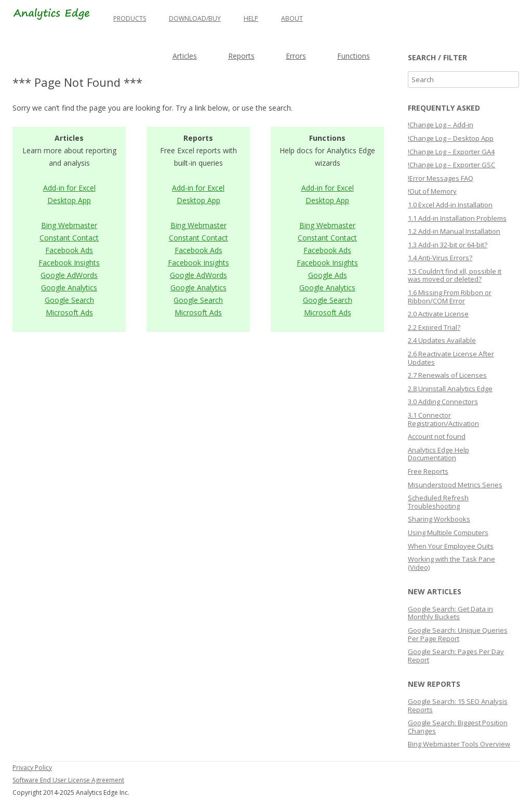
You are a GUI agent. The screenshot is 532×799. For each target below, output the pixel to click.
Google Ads (328, 275)
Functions (354, 56)
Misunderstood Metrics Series (455, 485)
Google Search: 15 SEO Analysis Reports (458, 705)
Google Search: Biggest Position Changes (458, 727)
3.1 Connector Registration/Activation (443, 419)
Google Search (69, 300)
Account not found (437, 436)
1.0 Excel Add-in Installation (450, 205)
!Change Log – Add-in (441, 125)
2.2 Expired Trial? (434, 327)
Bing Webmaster (69, 225)
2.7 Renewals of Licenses (447, 375)
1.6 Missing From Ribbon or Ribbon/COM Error (450, 297)
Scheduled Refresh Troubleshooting (438, 502)
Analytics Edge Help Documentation (438, 454)
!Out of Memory (432, 191)
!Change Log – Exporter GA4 (451, 152)
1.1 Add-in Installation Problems (457, 218)
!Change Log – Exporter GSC (451, 165)
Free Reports (428, 471)
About (292, 18)
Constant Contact (69, 238)
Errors (296, 56)
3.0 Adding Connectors (443, 402)
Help (251, 18)
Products (130, 18)
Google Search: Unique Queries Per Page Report (458, 634)
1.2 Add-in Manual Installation (454, 231)
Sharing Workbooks (439, 519)
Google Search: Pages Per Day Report (456, 656)
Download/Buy (195, 18)
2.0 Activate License (438, 314)
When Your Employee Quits (451, 546)
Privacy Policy (32, 768)
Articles (185, 56)
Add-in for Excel (69, 188)
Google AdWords (69, 275)
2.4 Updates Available (442, 340)
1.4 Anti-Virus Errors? (440, 258)
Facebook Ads (69, 250)
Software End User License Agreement (68, 780)
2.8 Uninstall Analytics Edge (450, 389)
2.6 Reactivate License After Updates (451, 358)
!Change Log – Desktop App (451, 138)
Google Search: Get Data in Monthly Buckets (450, 613)
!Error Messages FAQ (441, 178)
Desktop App (69, 200)
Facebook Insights (69, 263)
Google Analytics (69, 288)
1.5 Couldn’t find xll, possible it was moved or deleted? (455, 275)
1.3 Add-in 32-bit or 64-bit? (448, 245)
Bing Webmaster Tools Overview (459, 744)
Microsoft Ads (69, 312)
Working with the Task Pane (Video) (451, 563)
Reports (241, 56)
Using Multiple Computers (448, 532)
